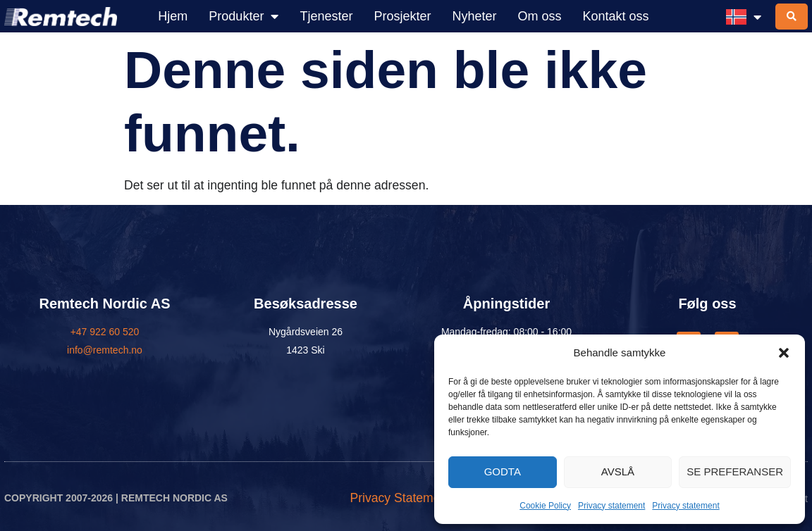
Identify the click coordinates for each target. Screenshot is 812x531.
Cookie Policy (545, 506)
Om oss (540, 16)
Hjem (173, 16)
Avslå (618, 471)
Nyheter (474, 16)
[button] (784, 353)
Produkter (244, 16)
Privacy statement (611, 506)
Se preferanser (735, 471)
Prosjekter (402, 16)
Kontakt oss (616, 16)
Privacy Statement (400, 499)
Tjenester (326, 16)
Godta (503, 471)
